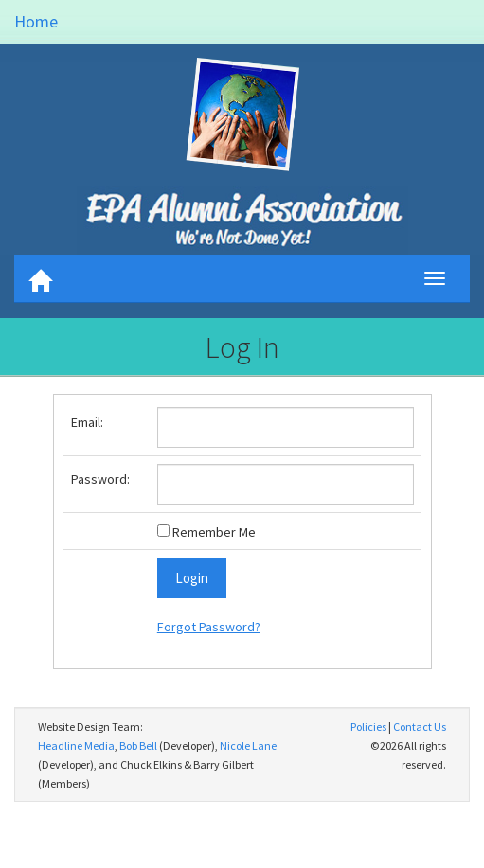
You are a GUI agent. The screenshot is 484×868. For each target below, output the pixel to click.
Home (36, 21)
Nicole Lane (248, 745)
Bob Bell (138, 745)
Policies (368, 726)
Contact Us (420, 726)
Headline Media (76, 745)
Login (192, 578)
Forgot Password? (209, 627)
